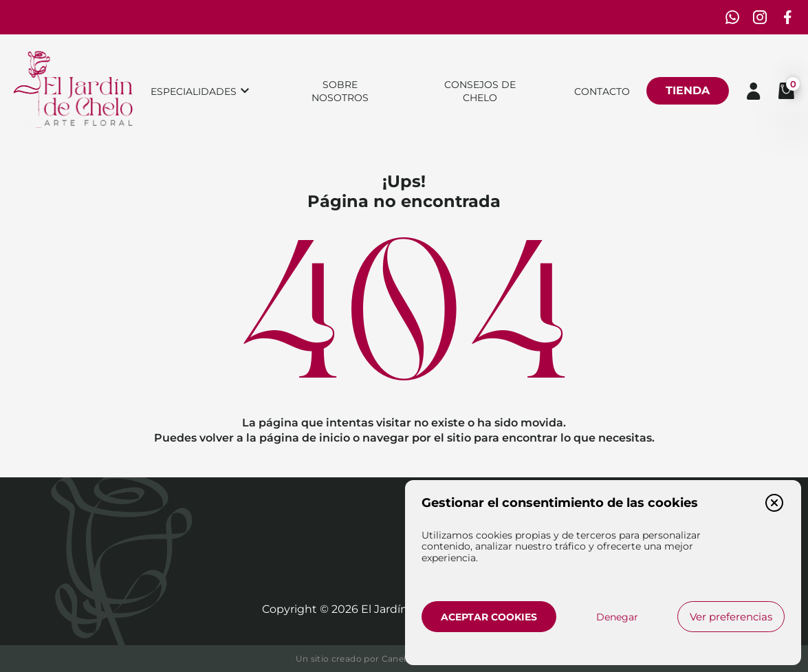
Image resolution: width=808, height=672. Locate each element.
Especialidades (194, 91)
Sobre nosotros (340, 91)
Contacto (602, 91)
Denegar (617, 617)
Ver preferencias (731, 617)
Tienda (688, 90)
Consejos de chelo (480, 91)
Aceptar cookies (489, 617)
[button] (774, 503)
